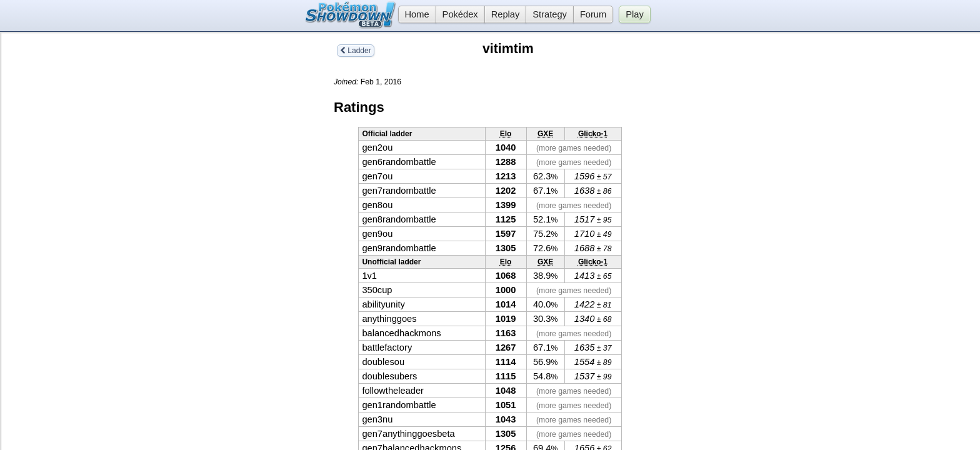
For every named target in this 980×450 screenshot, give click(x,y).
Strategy (550, 14)
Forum (593, 14)
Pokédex (460, 14)
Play (635, 14)
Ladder (356, 51)
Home (414, 14)
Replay (506, 14)
